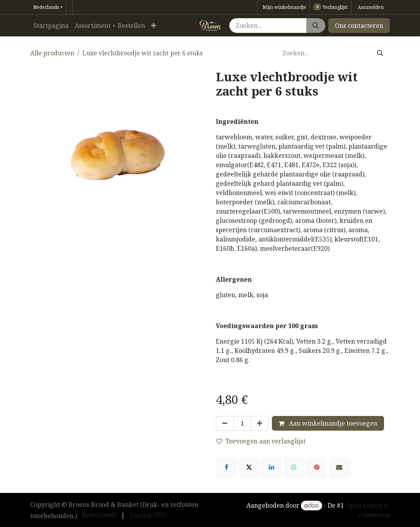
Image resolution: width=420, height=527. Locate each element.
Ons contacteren (359, 26)
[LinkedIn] (271, 467)
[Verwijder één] (225, 423)
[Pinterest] (317, 467)
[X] (249, 467)
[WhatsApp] (294, 467)
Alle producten (52, 53)
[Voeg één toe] (260, 423)
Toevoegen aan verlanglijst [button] (261, 441)
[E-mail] (339, 467)
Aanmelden (371, 7)
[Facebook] (226, 467)
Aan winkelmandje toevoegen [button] (328, 423)
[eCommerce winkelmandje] (284, 7)
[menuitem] (51, 26)
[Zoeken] (316, 26)
